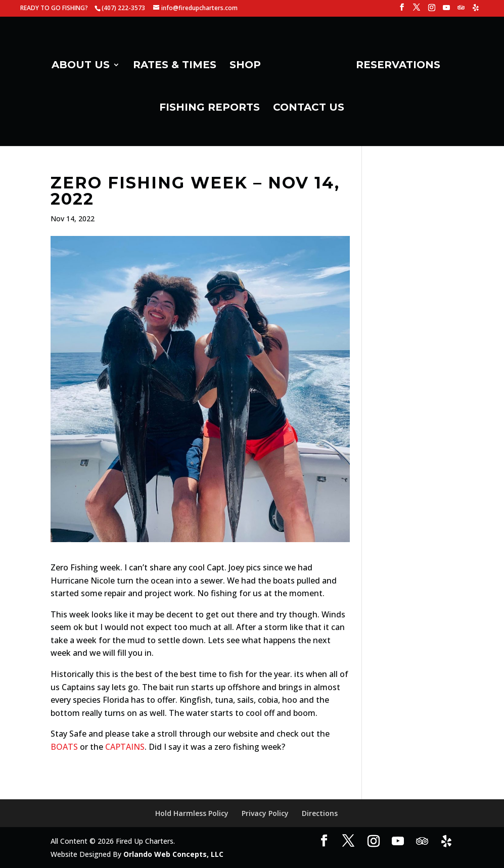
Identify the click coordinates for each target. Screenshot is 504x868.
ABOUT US (81, 66)
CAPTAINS (125, 747)
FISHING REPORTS (210, 108)
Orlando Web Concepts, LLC (173, 854)
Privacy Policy (265, 813)
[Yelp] (476, 10)
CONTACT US (309, 108)
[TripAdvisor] (461, 10)
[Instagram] (432, 10)
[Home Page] (307, 69)
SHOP (245, 66)
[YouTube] (446, 10)
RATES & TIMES (175, 66)
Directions (320, 813)
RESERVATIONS (398, 66)
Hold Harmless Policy (192, 813)
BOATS (64, 747)
